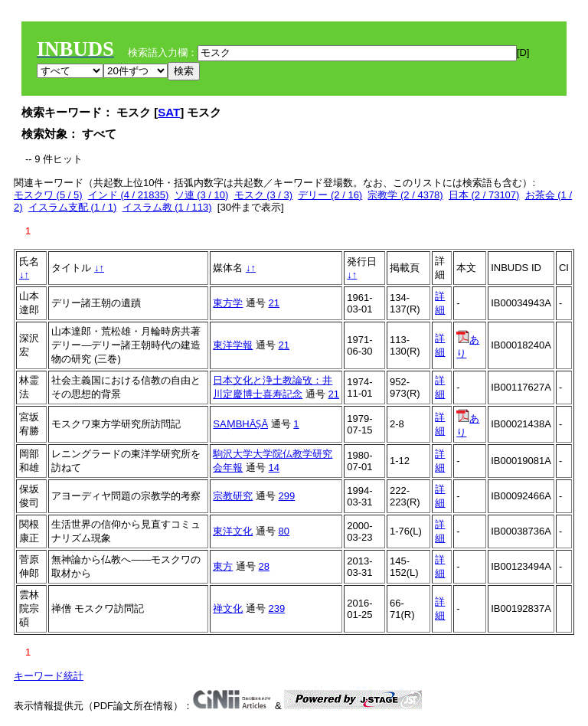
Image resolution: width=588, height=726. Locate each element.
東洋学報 (233, 345)
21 (274, 303)
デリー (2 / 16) (330, 195)
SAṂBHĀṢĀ (240, 424)
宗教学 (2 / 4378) (405, 195)
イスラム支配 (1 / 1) (73, 207)
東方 (223, 566)
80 (284, 531)
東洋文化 (233, 531)
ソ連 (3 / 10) (202, 195)
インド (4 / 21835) (129, 195)
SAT (169, 112)
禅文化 (228, 608)
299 (287, 496)
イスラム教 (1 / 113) (167, 207)
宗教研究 (233, 496)
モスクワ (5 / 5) (48, 195)
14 (274, 468)
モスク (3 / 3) (264, 195)
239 (277, 608)
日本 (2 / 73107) (484, 195)
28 (264, 566)
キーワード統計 (49, 676)
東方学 (228, 303)
